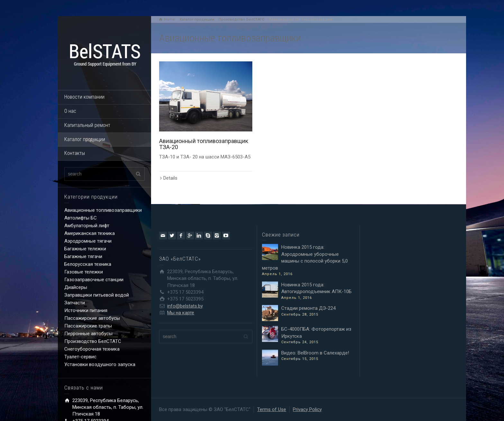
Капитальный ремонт (87, 125)
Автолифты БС (81, 218)
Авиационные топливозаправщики (103, 210)
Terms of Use (272, 409)
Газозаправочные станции (94, 280)
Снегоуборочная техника (92, 349)
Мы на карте (181, 313)
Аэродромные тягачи (88, 241)
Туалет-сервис (80, 357)
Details (170, 178)
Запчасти (75, 303)
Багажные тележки (85, 249)
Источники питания (86, 310)
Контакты (75, 153)
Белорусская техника (88, 264)
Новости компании (84, 97)
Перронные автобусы (88, 334)
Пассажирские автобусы (92, 318)
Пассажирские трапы (88, 326)
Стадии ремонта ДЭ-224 (308, 308)
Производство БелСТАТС (93, 341)
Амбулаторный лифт (87, 226)
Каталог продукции (85, 139)
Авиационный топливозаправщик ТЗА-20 (204, 144)
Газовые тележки (84, 272)
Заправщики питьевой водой (97, 295)
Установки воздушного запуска (100, 364)
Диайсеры (76, 287)
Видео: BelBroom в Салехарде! (315, 353)
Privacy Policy (307, 409)
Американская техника (90, 233)
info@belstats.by (185, 306)
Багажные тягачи (83, 256)
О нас (70, 111)
